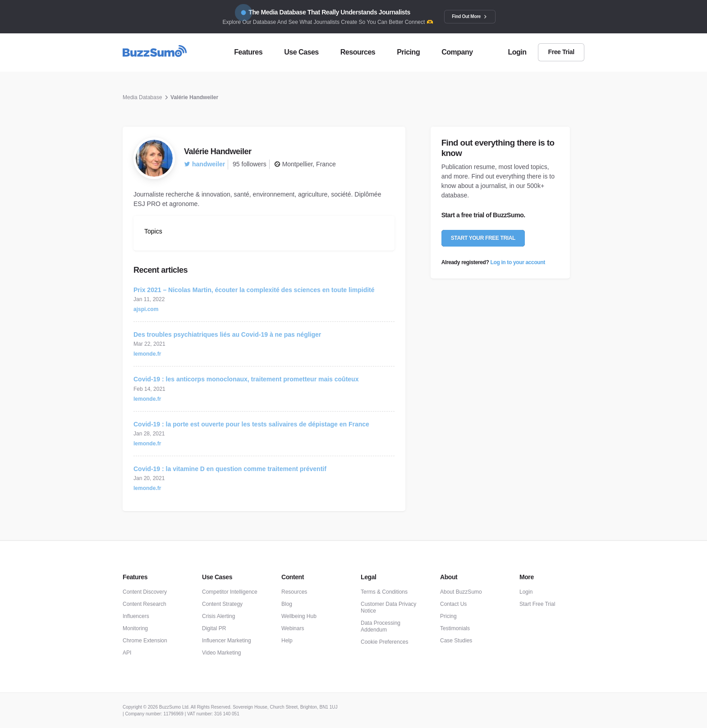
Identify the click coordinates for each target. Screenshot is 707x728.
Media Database (142, 97)
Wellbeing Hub (299, 616)
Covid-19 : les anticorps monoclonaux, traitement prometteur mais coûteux (246, 379)
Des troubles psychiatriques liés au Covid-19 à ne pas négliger (227, 334)
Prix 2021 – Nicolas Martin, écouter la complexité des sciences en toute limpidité (254, 290)
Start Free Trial (537, 604)
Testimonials (455, 628)
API (127, 653)
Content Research (145, 604)
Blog (287, 604)
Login (526, 592)
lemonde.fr (147, 354)
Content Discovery (145, 592)
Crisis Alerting (218, 616)
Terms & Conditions (384, 592)
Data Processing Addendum (381, 626)
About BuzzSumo (461, 592)
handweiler (204, 164)
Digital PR (214, 628)
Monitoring (135, 628)
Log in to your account (518, 262)
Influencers (136, 616)
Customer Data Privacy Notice (388, 607)
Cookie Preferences (384, 642)
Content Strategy (222, 604)
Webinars (293, 628)
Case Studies (456, 641)
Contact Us (453, 604)
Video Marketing (222, 653)
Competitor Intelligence (230, 592)
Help (287, 641)
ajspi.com (146, 309)
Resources (294, 592)
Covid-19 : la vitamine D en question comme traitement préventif (230, 469)
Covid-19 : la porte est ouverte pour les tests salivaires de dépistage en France (251, 424)
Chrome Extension (145, 641)
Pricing (448, 616)
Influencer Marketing (227, 641)
